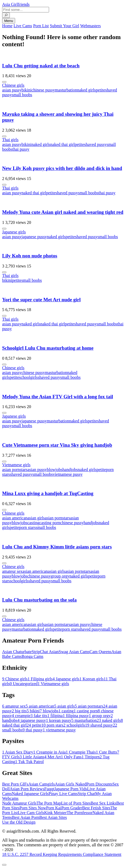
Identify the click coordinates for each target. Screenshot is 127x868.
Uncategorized (23, 684)
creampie (21, 716)
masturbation (66, 90)
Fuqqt (49, 789)
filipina (55, 716)
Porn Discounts (99, 784)
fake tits (39, 716)
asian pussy (12, 90)
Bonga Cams (32, 656)
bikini (26, 90)
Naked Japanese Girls (30, 794)
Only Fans (71, 757)
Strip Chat (86, 794)
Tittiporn (91, 757)
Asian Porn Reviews (27, 789)
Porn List (41, 26)
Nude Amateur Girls (19, 803)
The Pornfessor (80, 813)
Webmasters (90, 26)
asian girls (36, 518)
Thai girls (10, 140)
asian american (15, 518)
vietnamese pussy (68, 474)
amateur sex (12, 571)
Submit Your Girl (65, 26)
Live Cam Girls (31, 813)
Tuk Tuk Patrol (29, 762)
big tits (19, 711)
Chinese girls (13, 85)
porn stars (27, 527)
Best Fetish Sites (96, 808)
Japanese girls (14, 232)
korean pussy (59, 720)
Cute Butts (106, 752)
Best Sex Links (104, 803)
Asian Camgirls (42, 784)
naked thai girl (62, 144)
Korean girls (92, 679)
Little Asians (32, 757)
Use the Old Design (19, 822)
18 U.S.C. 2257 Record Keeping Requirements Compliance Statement (62, 854)
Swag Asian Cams (74, 652)
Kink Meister (56, 813)
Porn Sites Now (33, 808)
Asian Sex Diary (18, 752)
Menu (9, 21)
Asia (16, 4)
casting (33, 523)
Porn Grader (72, 808)
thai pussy (21, 149)
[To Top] (4, 865)
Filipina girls (40, 679)
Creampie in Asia (49, 752)
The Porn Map (49, 803)
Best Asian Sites (53, 817)
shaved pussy (95, 144)
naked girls (87, 90)
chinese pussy (43, 90)
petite (100, 90)
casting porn (50, 523)
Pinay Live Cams (63, 794)
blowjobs (55, 470)
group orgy (60, 576)
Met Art (52, 757)
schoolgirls (28, 377)
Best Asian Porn (26, 817)
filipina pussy (76, 716)
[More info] (4, 82)
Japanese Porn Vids (71, 789)
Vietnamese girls (16, 465)
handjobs (70, 470)
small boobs (22, 95)
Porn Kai (54, 808)
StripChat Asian (45, 652)
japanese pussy (34, 237)
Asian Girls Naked (71, 784)
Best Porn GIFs (15, 784)
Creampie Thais (81, 752)
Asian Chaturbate (17, 652)
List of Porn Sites (76, 803)
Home (7, 26)
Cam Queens (100, 652)
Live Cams (23, 26)
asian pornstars (15, 470)
